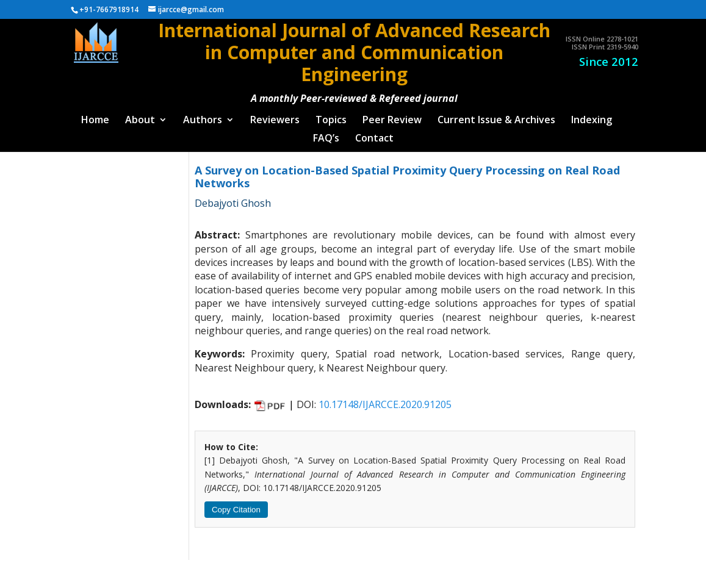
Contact (374, 134)
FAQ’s (326, 134)
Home (95, 116)
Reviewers (275, 116)
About (140, 116)
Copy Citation (236, 505)
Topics (331, 116)
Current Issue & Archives (496, 116)
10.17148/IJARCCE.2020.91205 (385, 400)
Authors (203, 116)
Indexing (592, 116)
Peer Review (392, 116)
